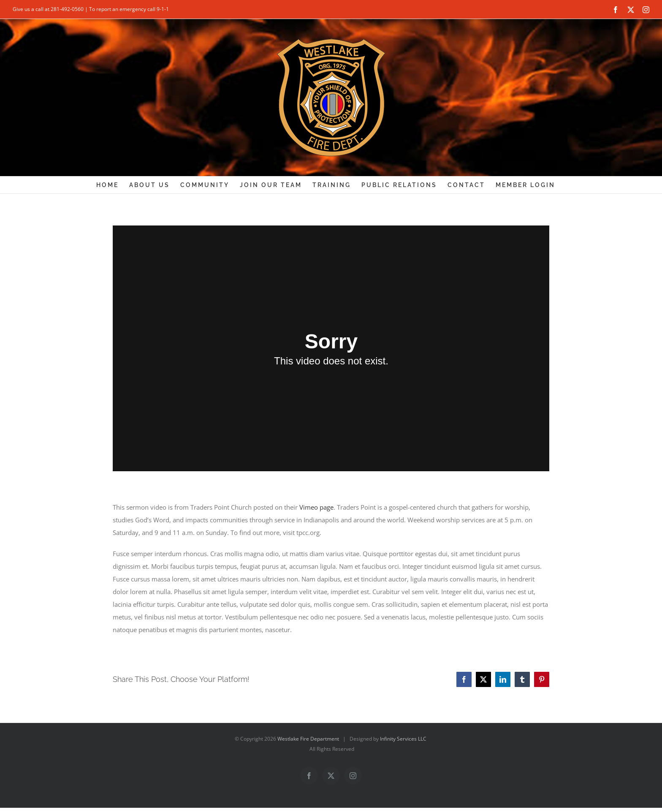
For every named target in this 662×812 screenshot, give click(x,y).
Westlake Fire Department (308, 739)
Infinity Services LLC (403, 739)
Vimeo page (316, 507)
